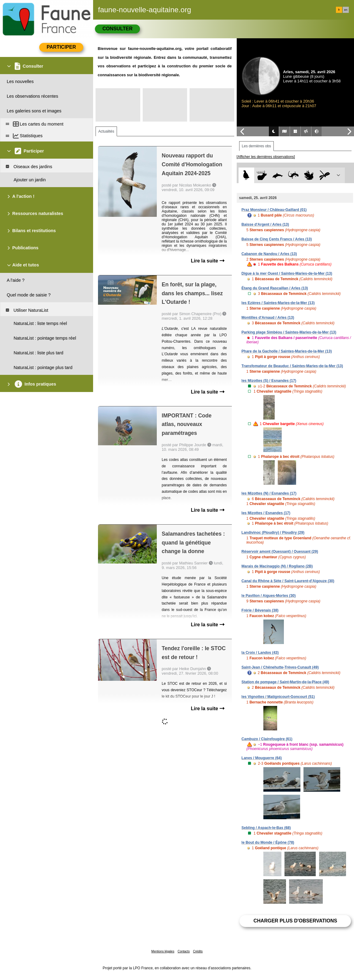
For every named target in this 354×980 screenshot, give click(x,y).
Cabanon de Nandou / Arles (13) (269, 254)
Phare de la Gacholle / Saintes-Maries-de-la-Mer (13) (287, 351)
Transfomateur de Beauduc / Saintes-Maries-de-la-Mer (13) (292, 366)
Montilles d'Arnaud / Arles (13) (268, 318)
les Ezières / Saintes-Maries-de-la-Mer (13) (278, 303)
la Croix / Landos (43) (260, 653)
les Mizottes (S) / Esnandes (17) (269, 381)
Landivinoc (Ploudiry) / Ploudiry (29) (273, 533)
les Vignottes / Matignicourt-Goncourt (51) (278, 697)
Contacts (184, 951)
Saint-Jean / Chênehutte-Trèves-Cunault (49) (280, 667)
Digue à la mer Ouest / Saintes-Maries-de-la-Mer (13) (287, 273)
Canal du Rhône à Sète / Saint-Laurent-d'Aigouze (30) (288, 581)
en (346, 10)
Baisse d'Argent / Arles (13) (265, 224)
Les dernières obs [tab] (256, 146)
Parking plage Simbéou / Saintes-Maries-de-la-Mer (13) (289, 332)
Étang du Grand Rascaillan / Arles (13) (275, 288)
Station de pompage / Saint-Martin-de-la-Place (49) (285, 682)
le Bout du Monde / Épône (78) (268, 842)
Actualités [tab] (106, 131)
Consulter (117, 29)
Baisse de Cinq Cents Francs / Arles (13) (277, 239)
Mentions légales (163, 951)
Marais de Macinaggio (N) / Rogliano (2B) (277, 566)
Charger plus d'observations (295, 921)
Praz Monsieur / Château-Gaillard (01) (274, 210)
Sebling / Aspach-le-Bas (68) (266, 828)
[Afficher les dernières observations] (266, 157)
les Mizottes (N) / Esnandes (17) (269, 493)
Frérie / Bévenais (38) (260, 610)
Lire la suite (207, 261)
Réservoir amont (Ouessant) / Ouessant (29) (280, 552)
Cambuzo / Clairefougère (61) (267, 739)
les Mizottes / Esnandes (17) (266, 513)
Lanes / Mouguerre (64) (262, 758)
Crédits (198, 951)
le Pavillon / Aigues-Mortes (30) (269, 596)
